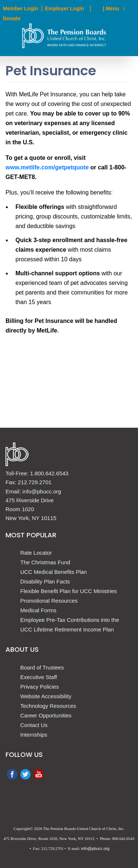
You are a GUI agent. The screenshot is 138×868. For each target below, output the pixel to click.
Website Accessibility (46, 696)
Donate (12, 18)
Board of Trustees (42, 667)
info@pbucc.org (95, 848)
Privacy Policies (40, 687)
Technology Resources (48, 706)
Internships (34, 735)
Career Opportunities (46, 715)
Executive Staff (39, 677)
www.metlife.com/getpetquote (47, 167)
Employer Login (64, 8)
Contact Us (34, 725)
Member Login (21, 8)
